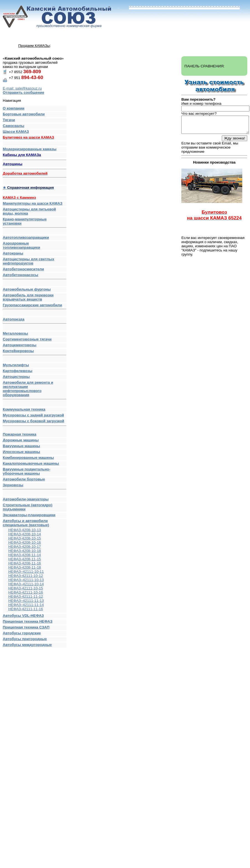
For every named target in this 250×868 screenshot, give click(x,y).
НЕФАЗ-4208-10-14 (25, 534)
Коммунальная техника (24, 409)
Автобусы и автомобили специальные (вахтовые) (26, 523)
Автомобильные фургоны (27, 289)
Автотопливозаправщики (26, 237)
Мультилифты (16, 365)
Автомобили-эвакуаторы (26, 499)
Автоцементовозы (20, 345)
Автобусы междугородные (27, 645)
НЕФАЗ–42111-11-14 (26, 605)
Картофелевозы (18, 371)
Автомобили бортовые (24, 479)
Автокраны (13, 253)
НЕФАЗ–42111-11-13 (26, 601)
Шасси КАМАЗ (16, 132)
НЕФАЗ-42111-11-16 (26, 609)
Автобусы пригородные (25, 639)
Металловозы (15, 333)
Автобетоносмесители (23, 269)
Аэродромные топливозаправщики (21, 245)
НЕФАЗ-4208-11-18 (25, 567)
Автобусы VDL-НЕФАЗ (23, 616)
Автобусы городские (22, 633)
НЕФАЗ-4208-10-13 (25, 530)
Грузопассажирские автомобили (35, 306)
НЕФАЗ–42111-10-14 (26, 584)
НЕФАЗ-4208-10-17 (25, 547)
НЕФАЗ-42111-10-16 (26, 592)
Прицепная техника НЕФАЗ (28, 621)
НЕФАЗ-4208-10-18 (25, 551)
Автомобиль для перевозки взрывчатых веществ (28, 297)
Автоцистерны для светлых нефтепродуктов (29, 261)
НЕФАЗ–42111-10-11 (26, 572)
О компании (14, 108)
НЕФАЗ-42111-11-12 (26, 596)
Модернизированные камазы (30, 149)
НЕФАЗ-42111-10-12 (26, 576)
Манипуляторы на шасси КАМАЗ (33, 203)
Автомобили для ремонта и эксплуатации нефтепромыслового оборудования (35, 390)
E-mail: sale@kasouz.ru (22, 88)
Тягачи (9, 120)
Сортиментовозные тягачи (27, 339)
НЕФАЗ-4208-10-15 (25, 538)
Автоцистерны (16, 377)
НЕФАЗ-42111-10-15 (26, 588)
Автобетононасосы (35, 276)
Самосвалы (14, 126)
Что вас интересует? (199, 114)
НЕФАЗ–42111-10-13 (26, 580)
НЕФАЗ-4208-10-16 (25, 542)
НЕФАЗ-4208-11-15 (25, 559)
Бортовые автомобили (24, 114)
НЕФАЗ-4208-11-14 (25, 555)
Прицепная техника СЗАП (26, 627)
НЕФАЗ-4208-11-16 (25, 563)
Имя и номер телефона (201, 104)
